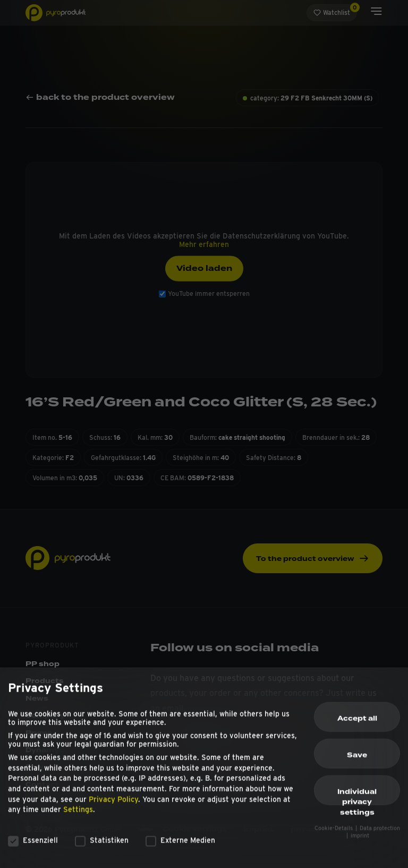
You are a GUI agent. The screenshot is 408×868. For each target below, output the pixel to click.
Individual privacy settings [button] (357, 802)
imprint (360, 841)
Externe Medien (180, 846)
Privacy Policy (113, 805)
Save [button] (357, 761)
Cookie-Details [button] (334, 834)
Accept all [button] (357, 724)
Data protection (380, 834)
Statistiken (102, 846)
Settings (78, 815)
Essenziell (33, 846)
